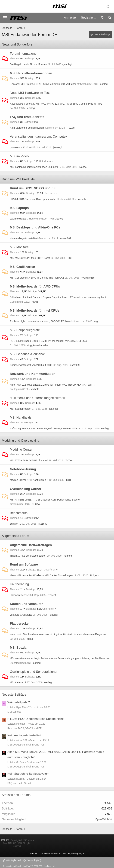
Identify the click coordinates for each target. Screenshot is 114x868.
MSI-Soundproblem (21, 409)
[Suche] (110, 18)
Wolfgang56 (88, 278)
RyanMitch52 (56, 219)
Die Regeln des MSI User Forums (28, 64)
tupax (30, 639)
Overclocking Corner (26, 489)
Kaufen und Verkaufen (27, 604)
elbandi (54, 615)
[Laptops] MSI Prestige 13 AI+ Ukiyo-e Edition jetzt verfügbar (43, 84)
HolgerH (95, 575)
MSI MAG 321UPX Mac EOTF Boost (30, 258)
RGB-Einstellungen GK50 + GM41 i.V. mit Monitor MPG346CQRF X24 (48, 341)
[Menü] (5, 18)
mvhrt (35, 302)
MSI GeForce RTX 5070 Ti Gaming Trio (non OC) (37, 278)
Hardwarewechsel (20, 595)
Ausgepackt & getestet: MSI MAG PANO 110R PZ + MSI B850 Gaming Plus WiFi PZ (56, 104)
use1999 (75, 365)
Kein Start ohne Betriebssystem (27, 128)
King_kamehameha (37, 345)
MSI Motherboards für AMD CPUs (35, 286)
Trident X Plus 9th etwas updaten (28, 556)
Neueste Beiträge (14, 695)
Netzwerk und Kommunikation (33, 374)
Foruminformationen (24, 54)
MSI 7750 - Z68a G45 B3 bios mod (29, 460)
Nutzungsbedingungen (74, 854)
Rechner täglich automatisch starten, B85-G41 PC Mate (40, 321)
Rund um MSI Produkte (18, 179)
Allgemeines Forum (15, 536)
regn (97, 321)
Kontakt (33, 854)
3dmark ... (15, 524)
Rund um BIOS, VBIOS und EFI (33, 188)
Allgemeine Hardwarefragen (31, 545)
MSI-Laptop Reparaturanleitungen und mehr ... (35, 167)
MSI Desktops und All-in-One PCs (35, 227)
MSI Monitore (19, 247)
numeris (68, 556)
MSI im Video (19, 156)
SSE (70, 258)
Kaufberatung (19, 584)
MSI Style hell (12, 860)
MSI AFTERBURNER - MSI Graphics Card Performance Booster (45, 500)
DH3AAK (37, 504)
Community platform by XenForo (29, 866)
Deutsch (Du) (32, 860)
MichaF (35, 389)
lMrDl (69, 480)
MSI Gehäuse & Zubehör (27, 354)
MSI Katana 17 (18, 682)
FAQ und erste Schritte (27, 117)
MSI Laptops (19, 208)
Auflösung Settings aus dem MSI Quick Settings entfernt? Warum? (46, 428)
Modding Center (21, 450)
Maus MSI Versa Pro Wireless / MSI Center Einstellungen (41, 575)
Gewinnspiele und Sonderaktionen (34, 672)
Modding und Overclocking (21, 441)
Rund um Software (24, 564)
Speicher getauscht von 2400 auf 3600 (31, 365)
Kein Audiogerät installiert (24, 238)
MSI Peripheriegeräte (25, 330)
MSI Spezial (19, 648)
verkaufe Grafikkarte (21, 615)
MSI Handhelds (21, 418)
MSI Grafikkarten (22, 267)
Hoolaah (81, 199)
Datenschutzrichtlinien (50, 854)
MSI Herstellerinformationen (31, 73)
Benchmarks (19, 513)
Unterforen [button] (45, 161)
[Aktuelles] (102, 18)
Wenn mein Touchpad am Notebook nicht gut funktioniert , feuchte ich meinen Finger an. (58, 634)
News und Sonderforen (18, 44)
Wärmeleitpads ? (19, 219)
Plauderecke (19, 624)
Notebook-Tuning (23, 469)
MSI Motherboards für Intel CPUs (35, 311)
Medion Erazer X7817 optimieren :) (29, 480)
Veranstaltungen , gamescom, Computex (38, 137)
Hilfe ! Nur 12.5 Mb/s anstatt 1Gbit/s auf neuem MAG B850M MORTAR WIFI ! (52, 385)
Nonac (83, 167)
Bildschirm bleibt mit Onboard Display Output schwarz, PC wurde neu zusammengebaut (58, 297)
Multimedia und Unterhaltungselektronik (38, 398)
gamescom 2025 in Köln (23, 147)
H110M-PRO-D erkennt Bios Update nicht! (33, 199)
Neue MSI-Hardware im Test (30, 93)
